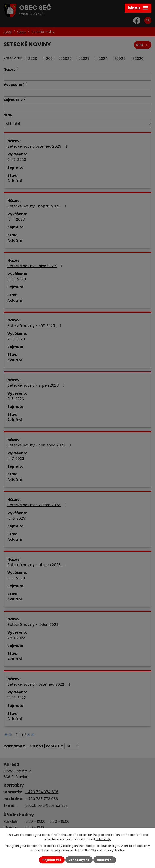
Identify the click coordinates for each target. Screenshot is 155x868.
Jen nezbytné (79, 860)
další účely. (103, 839)
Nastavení (105, 860)
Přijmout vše (52, 860)
